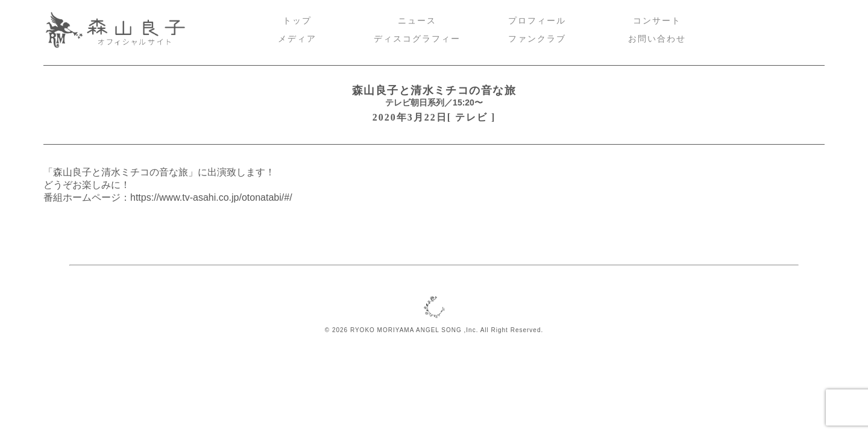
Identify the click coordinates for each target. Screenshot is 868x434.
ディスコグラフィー (417, 39)
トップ (297, 21)
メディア (297, 39)
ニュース (417, 21)
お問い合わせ (657, 39)
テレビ (471, 117)
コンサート (657, 21)
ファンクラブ (537, 39)
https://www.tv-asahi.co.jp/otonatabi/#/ (211, 197)
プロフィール (537, 21)
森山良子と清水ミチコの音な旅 (434, 90)
